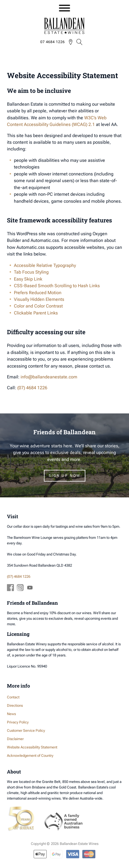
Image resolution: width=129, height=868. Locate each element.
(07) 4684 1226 (32, 388)
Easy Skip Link (28, 279)
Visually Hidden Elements (39, 299)
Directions (15, 705)
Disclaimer (15, 739)
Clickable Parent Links (36, 313)
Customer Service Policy (26, 731)
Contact (13, 697)
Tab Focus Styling (31, 272)
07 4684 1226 (53, 42)
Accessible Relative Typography (45, 265)
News (11, 714)
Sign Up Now (65, 476)
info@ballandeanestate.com (49, 377)
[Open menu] (64, 8)
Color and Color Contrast (38, 306)
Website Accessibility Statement (32, 747)
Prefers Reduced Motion (38, 293)
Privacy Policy (18, 722)
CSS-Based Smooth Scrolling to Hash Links (57, 286)
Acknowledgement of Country (30, 756)
